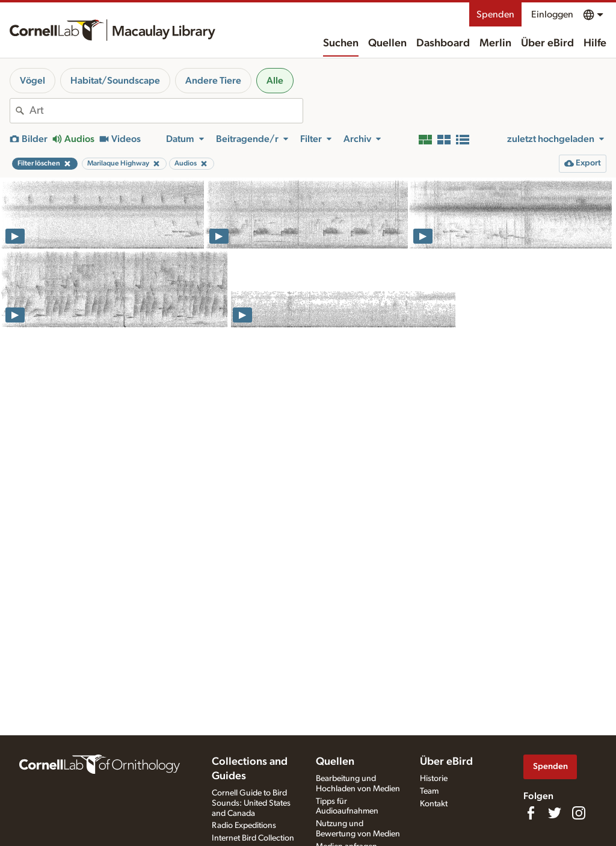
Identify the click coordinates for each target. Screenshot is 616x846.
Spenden (495, 14)
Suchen (341, 43)
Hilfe (595, 43)
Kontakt (434, 804)
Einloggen (552, 14)
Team (429, 791)
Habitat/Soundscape (115, 81)
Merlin (495, 43)
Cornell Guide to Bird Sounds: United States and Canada (251, 803)
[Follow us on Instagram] (579, 813)
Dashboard (443, 43)
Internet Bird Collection (253, 838)
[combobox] (166, 111)
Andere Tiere (213, 81)
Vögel (32, 81)
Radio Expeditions (244, 826)
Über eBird (547, 43)
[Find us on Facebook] (531, 813)
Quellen (387, 43)
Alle (275, 81)
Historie (434, 779)
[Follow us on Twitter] (555, 813)
